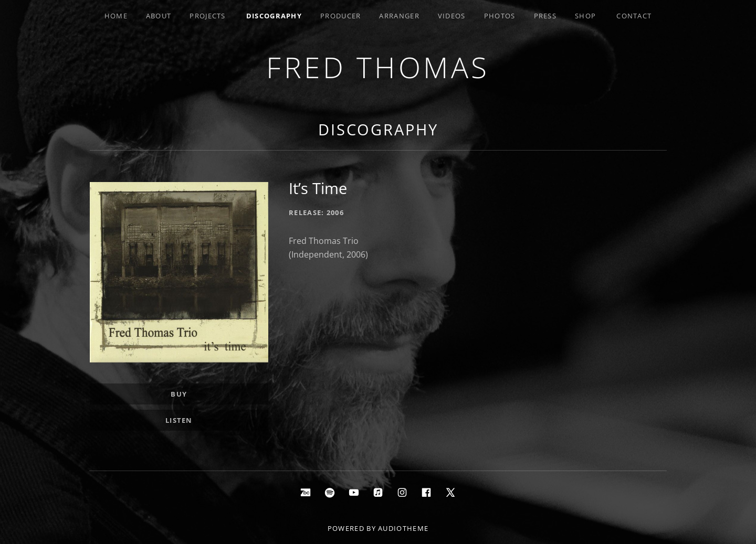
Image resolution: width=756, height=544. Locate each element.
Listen (179, 420)
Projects (207, 16)
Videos (452, 16)
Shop (585, 16)
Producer (340, 16)
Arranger (399, 16)
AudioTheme (403, 528)
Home (116, 16)
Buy (179, 394)
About (159, 16)
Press (545, 16)
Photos (500, 16)
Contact (634, 16)
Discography (274, 16)
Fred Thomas (378, 67)
